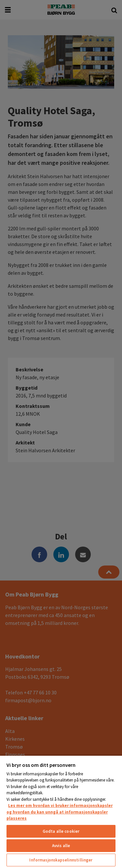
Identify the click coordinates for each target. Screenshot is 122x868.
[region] (61, 812)
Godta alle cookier (61, 831)
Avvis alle (61, 846)
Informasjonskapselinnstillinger (61, 860)
